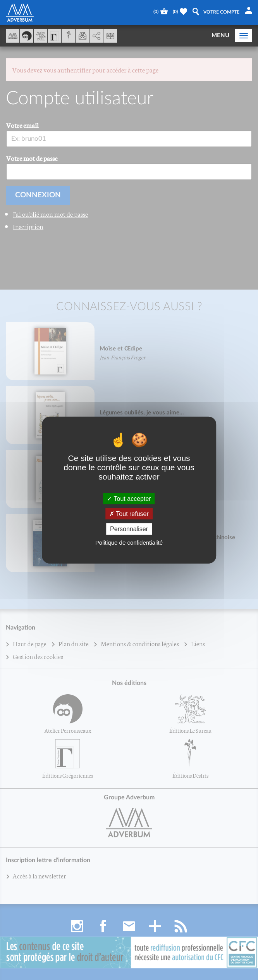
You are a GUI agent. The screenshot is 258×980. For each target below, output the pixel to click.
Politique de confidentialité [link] (129, 542)
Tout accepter (129, 499)
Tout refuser (129, 514)
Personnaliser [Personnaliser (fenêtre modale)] (129, 529)
